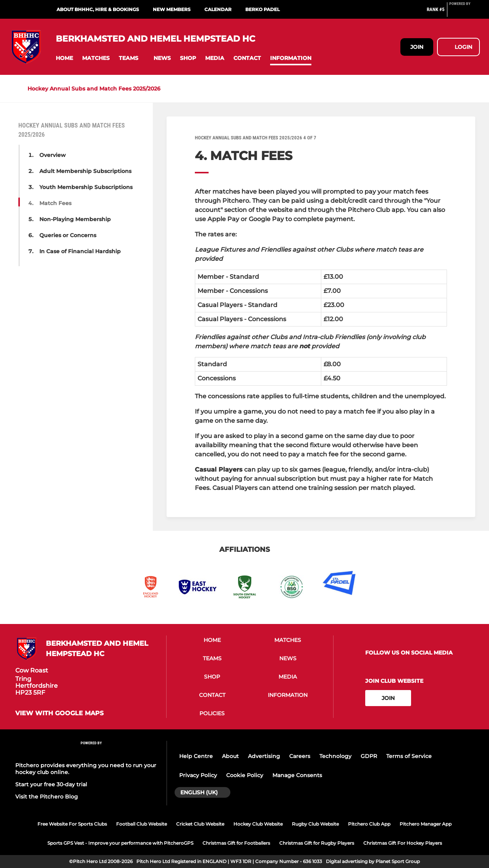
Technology (335, 756)
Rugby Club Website (315, 824)
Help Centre (196, 756)
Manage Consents (297, 775)
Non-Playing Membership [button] (75, 219)
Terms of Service (409, 756)
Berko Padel (262, 9)
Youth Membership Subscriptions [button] (86, 187)
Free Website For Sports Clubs (72, 824)
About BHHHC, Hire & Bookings (98, 9)
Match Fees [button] (55, 203)
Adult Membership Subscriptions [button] (85, 171)
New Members (172, 9)
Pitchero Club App (369, 824)
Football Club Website (142, 824)
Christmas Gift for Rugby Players (317, 843)
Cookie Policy (245, 775)
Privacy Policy (198, 775)
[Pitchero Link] (465, 13)
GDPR (369, 756)
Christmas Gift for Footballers (236, 843)
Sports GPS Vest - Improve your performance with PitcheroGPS (120, 843)
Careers (300, 756)
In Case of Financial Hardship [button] (80, 251)
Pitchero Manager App (426, 824)
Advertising (264, 756)
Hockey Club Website (258, 824)
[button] (64, 58)
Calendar (218, 9)
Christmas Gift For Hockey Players (403, 843)
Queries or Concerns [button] (68, 235)
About (230, 756)
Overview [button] (53, 155)
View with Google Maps (59, 713)
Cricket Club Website (200, 824)
